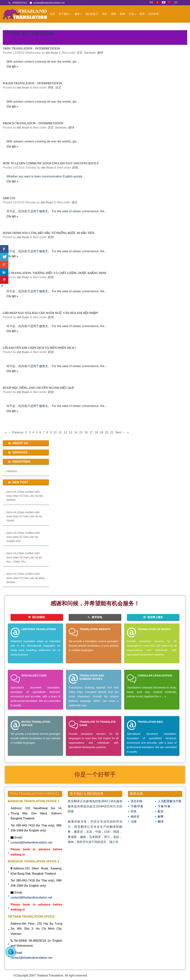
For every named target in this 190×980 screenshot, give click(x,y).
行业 (132, 14)
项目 (105, 14)
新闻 (122, 14)
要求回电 (95, 617)
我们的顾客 (37, 617)
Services (90, 53)
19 (101, 432)
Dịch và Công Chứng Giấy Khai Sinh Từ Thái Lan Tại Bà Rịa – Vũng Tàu (24, 558)
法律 (134, 822)
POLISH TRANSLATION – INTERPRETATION (32, 83)
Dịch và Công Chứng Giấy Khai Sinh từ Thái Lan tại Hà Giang (24, 517)
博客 (114, 14)
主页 (52, 14)
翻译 (100, 53)
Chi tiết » (12, 67)
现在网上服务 (153, 617)
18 (96, 432)
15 (81, 432)
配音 (161, 811)
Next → (120, 432)
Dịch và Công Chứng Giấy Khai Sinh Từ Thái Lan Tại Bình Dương (26, 578)
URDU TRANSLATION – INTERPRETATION (31, 48)
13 (71, 432)
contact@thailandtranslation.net (31, 842)
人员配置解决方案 (170, 801)
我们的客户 (92, 14)
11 (60, 432)
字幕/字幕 (137, 806)
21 (112, 432)
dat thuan (52, 53)
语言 (79, 53)
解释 (161, 817)
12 (65, 432)
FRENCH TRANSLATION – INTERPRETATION (33, 123)
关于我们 (65, 14)
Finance (12, 471)
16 (86, 432)
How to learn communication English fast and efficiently (51, 163)
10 (55, 432)
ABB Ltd (9, 198)
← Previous (16, 432)
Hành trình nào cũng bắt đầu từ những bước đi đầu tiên (49, 233)
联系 (142, 14)
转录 (134, 811)
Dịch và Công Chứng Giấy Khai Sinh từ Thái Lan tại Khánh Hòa (23, 537)
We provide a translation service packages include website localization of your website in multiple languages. (94, 646)
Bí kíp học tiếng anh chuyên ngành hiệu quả (38, 388)
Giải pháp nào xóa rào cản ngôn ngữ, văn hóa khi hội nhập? (51, 313)
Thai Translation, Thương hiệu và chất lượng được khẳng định (54, 273)
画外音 (135, 817)
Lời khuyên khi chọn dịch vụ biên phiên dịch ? (40, 348)
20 (107, 432)
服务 (78, 14)
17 (91, 432)
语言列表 (154, 14)
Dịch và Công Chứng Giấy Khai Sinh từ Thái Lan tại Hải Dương (25, 496)
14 (76, 432)
